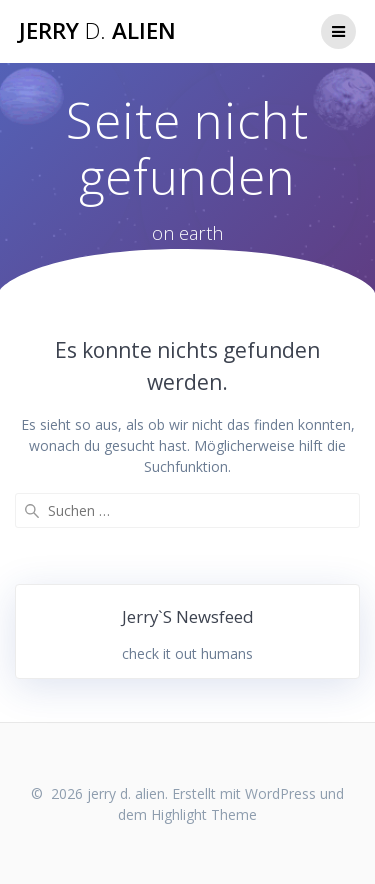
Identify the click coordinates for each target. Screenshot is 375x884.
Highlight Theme (204, 814)
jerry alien (97, 31)
